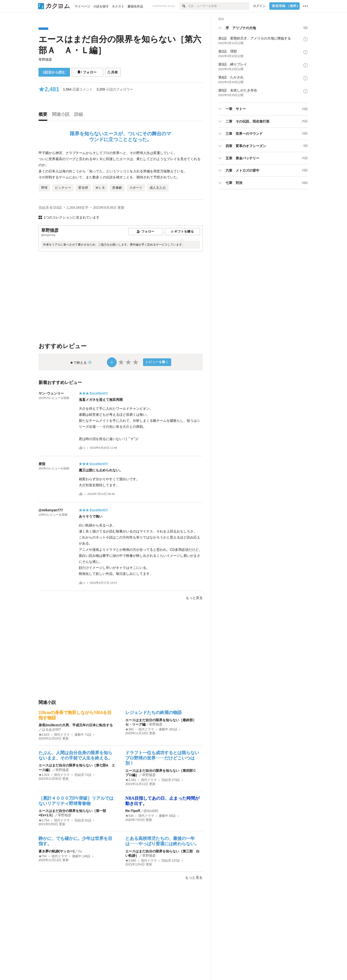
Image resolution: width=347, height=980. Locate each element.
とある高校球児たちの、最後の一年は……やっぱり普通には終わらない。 (162, 841)
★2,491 (131, 780)
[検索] (184, 6)
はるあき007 (51, 729)
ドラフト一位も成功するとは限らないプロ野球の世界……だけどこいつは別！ (162, 758)
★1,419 (44, 775)
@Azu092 (151, 811)
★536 (129, 816)
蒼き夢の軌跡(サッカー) (57, 851)
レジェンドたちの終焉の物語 (153, 713)
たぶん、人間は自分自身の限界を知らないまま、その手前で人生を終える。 (75, 755)
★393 (129, 729)
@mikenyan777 (51, 510)
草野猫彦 (45, 59)
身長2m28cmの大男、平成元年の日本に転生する (76, 725)
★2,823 (44, 735)
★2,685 (131, 861)
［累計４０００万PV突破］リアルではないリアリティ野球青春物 (76, 801)
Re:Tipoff (133, 811)
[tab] (44, 116)
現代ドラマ (62, 735)
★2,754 (44, 820)
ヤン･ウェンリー (51, 393)
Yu (80, 851)
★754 (43, 856)
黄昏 (42, 464)
